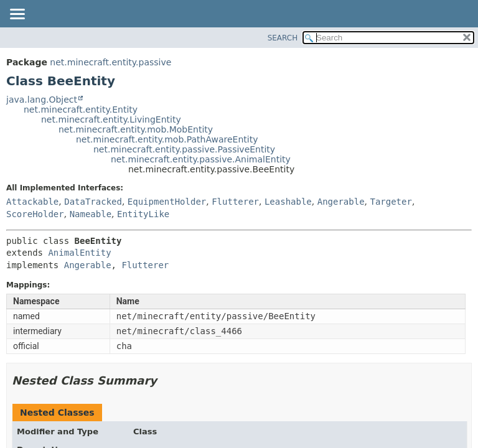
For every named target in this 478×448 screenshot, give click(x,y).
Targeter (391, 202)
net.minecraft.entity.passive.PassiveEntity (184, 149)
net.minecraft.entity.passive (110, 62)
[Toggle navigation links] (17, 15)
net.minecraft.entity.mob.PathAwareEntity (167, 139)
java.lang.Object (42, 100)
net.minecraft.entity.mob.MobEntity (136, 129)
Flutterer (235, 202)
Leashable (288, 202)
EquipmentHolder (167, 202)
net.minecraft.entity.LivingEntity (111, 119)
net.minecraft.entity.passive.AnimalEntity (201, 159)
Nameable (91, 214)
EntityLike (143, 214)
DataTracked (93, 202)
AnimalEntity (79, 253)
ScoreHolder (35, 214)
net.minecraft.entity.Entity (81, 110)
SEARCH (283, 38)
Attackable (32, 202)
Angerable (341, 202)
